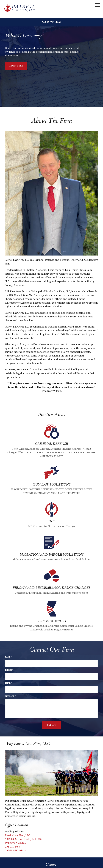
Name (8, 657)
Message (10, 696)
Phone (9, 670)
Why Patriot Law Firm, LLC (28, 744)
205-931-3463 (53, 22)
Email (9, 683)
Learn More (16, 66)
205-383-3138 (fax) (15, 851)
